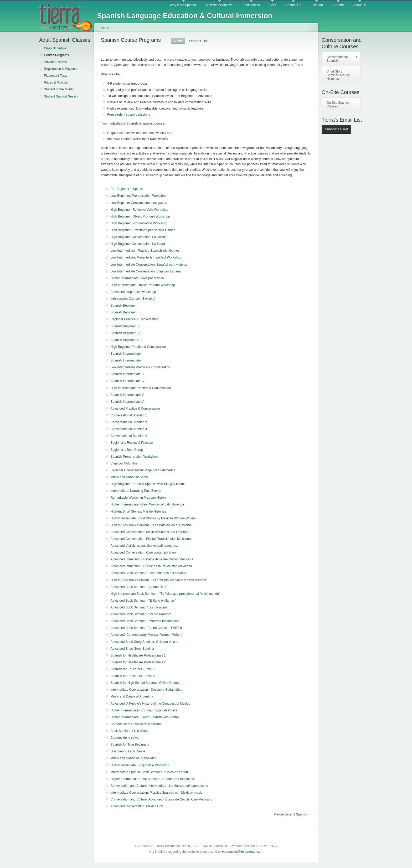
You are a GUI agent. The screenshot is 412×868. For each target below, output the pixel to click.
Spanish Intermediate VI (127, 402)
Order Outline (199, 41)
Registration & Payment (61, 69)
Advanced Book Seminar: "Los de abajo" (139, 607)
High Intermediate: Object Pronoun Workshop (143, 285)
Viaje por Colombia (124, 463)
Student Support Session (62, 96)
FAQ (272, 5)
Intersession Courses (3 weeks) (133, 299)
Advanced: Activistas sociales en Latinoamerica (144, 546)
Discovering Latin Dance (128, 751)
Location (317, 5)
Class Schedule (55, 48)
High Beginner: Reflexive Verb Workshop (139, 210)
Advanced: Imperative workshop (133, 292)
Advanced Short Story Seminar (132, 649)
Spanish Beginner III (125, 326)
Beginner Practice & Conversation (134, 319)
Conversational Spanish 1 (129, 415)
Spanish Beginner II (124, 312)
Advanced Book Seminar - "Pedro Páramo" (141, 614)
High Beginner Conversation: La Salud (138, 244)
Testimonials (251, 5)
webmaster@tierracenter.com (242, 852)
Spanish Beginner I (124, 306)
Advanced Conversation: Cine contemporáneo (143, 552)
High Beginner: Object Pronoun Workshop (140, 216)
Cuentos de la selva (124, 738)
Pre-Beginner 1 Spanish (127, 189)
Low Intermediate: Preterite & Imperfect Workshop (146, 257)
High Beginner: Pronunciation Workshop (139, 223)
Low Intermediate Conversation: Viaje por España (145, 271)
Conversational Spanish (340, 59)
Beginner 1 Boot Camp (127, 450)
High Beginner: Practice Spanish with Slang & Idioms (148, 484)
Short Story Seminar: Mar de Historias (338, 75)
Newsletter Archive (220, 5)
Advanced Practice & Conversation (135, 409)
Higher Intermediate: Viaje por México (137, 278)
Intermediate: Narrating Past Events (136, 491)
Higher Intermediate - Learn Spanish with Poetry (144, 717)
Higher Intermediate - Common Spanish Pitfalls (144, 710)
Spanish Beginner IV (125, 333)
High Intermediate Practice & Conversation (141, 388)
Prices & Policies (56, 82)
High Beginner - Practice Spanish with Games (143, 230)
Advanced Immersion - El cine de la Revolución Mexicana (151, 566)
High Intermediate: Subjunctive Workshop (140, 765)
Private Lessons (55, 62)
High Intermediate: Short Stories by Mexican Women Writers (153, 518)
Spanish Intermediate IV (127, 381)
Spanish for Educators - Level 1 (133, 669)
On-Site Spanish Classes (338, 105)
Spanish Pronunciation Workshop (134, 457)
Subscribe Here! (336, 129)
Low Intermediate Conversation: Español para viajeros (149, 265)
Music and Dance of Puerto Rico (133, 758)
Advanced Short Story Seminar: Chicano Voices (144, 642)
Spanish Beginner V (124, 340)
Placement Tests (56, 76)
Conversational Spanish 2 (129, 422)
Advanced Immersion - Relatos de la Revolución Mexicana (152, 559)
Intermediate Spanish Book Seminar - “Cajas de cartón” (150, 772)
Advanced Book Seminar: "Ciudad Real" (139, 587)
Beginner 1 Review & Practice (132, 443)
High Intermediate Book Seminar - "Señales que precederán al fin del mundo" (165, 594)
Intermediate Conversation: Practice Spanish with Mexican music (156, 793)
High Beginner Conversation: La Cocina (138, 237)
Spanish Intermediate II (127, 360)
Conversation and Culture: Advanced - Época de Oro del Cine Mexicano (161, 799)
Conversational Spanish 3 (129, 429)
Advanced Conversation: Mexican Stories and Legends (149, 532)
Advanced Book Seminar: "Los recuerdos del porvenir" (149, 573)
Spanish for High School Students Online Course (145, 683)
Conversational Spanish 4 (129, 436)
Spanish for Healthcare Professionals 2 (138, 662)
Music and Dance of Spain (129, 477)
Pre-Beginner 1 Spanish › (292, 814)
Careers (338, 5)
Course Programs (56, 55)
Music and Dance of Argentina (132, 696)
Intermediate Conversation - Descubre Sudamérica (146, 690)
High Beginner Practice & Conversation (138, 347)
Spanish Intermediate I (126, 354)
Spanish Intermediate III (127, 374)
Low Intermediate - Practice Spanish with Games (145, 251)
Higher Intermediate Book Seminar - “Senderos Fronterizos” (153, 779)
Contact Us (293, 5)
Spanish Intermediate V (127, 395)
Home (105, 28)
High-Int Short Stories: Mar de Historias (138, 512)
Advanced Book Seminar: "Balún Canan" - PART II (146, 628)
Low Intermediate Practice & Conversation (140, 367)
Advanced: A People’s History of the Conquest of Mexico (150, 704)
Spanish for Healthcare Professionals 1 (138, 655)
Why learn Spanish (183, 5)
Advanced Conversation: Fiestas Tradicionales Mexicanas (151, 539)
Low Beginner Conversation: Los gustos (139, 203)
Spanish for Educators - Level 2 (133, 676)
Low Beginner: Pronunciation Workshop (138, 196)
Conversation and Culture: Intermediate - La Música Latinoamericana (159, 786)
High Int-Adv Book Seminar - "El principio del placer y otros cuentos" (159, 580)
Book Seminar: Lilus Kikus (129, 731)
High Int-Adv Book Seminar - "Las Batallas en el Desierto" (151, 525)
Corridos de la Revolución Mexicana (136, 724)
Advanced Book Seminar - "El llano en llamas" (143, 601)
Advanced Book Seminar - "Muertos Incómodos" (145, 621)
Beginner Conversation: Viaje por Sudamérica (143, 470)
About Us (360, 5)
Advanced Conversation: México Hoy (137, 806)
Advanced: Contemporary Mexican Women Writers (146, 635)
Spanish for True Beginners (130, 745)
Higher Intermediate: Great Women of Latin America (147, 504)
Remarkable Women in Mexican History (138, 498)
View (180, 41)
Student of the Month (59, 89)
